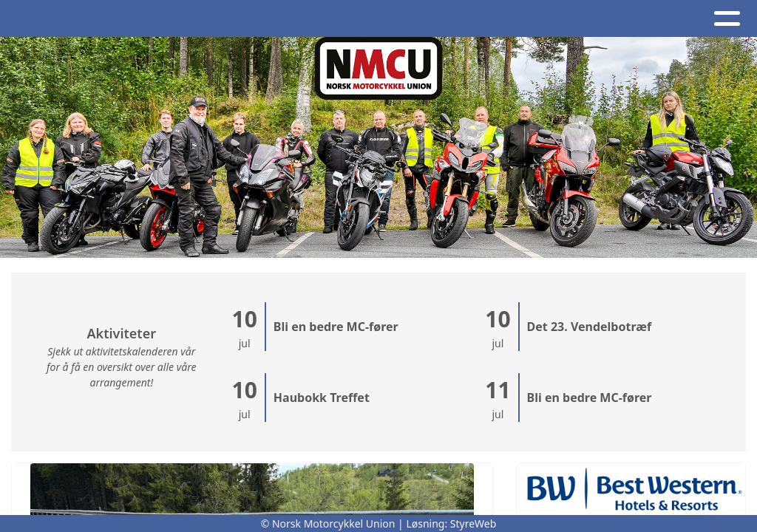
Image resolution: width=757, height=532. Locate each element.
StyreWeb (473, 524)
